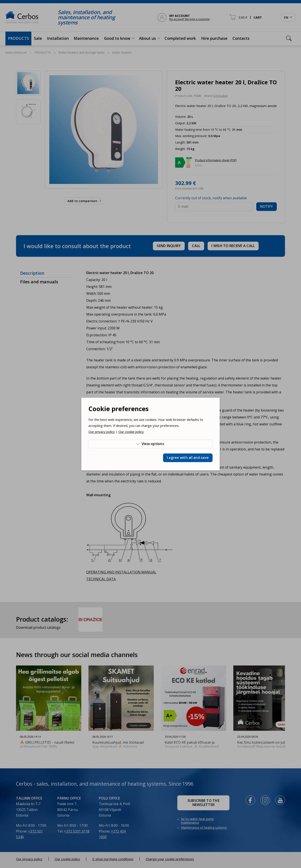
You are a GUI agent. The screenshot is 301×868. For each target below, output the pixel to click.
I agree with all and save (188, 458)
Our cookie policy (131, 432)
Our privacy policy (102, 432)
